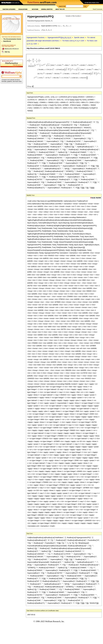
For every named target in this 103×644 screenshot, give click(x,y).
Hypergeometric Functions (36, 38)
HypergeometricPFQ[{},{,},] (59, 38)
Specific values (79, 38)
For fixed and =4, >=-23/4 (73, 41)
